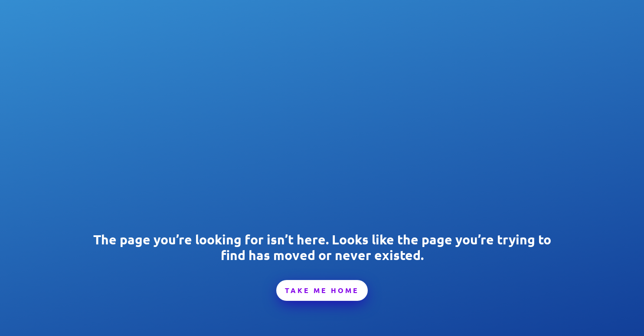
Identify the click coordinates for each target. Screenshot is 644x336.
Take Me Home (322, 290)
